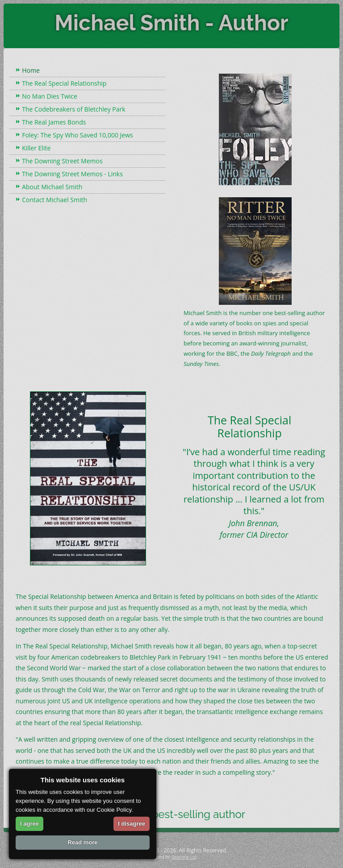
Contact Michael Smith (54, 200)
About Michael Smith (52, 187)
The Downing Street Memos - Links (72, 174)
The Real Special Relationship (64, 83)
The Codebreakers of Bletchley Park (73, 109)
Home (31, 70)
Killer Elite (36, 148)
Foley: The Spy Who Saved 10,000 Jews (77, 135)
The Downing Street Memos (62, 161)
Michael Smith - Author (171, 23)
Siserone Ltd (184, 857)
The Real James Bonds (54, 122)
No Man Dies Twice (50, 96)
